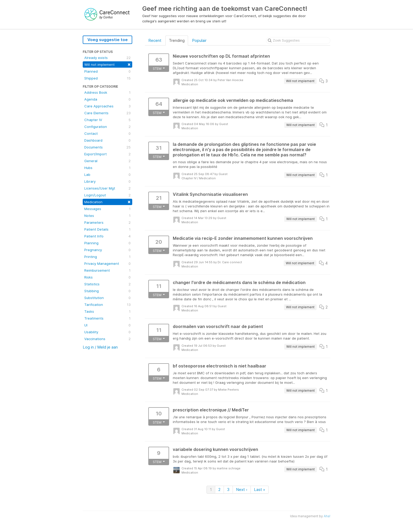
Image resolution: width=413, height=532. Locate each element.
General (107, 161)
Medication (107, 202)
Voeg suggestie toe (108, 40)
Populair (199, 40)
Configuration (107, 127)
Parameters (107, 222)
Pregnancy (107, 250)
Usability (107, 332)
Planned (107, 71)
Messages (107, 209)
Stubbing (107, 291)
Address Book (107, 92)
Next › (242, 489)
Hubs (107, 168)
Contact (107, 133)
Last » (260, 489)
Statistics (107, 284)
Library (107, 181)
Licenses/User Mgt (107, 188)
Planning (107, 243)
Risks (107, 277)
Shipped (107, 78)
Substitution (107, 298)
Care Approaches (107, 106)
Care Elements (107, 113)
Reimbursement (107, 270)
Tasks (107, 311)
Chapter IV (107, 120)
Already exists (107, 58)
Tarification (107, 305)
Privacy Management (107, 263)
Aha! (327, 516)
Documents (107, 147)
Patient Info (107, 236)
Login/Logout (107, 195)
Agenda (107, 99)
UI (107, 325)
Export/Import (107, 154)
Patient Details (107, 229)
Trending (177, 40)
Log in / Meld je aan (100, 347)
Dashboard (107, 140)
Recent (155, 40)
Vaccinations (107, 339)
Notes (107, 216)
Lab (107, 175)
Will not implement (107, 64)
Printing (107, 257)
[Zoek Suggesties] (298, 41)
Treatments (107, 318)
